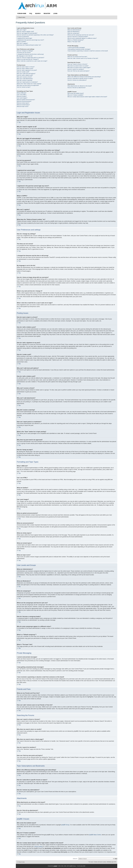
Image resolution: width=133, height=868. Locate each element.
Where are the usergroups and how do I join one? (81, 35)
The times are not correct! (24, 53)
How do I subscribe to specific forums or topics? (80, 78)
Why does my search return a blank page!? (79, 68)
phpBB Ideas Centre (95, 835)
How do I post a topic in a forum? (26, 67)
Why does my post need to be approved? (28, 85)
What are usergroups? (73, 33)
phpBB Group (65, 825)
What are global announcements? (26, 100)
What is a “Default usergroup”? (76, 40)
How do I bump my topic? (24, 87)
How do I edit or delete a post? (25, 68)
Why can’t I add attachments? (25, 79)
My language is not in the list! (25, 56)
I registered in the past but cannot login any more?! (31, 40)
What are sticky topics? (23, 103)
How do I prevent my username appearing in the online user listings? (35, 35)
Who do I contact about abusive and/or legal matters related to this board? (87, 97)
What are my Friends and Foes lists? (77, 57)
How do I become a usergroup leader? (78, 37)
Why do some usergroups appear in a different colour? (82, 38)
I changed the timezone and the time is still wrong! (30, 54)
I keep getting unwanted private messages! (79, 49)
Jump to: (75, 859)
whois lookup (39, 847)
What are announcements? (24, 101)
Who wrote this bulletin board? (76, 93)
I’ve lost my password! (23, 37)
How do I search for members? (76, 69)
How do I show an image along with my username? (31, 58)
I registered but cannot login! (25, 38)
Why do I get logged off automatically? (27, 33)
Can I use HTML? (22, 95)
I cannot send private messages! (76, 47)
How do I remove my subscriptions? (77, 80)
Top (20, 122)
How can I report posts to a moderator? (27, 82)
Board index (22, 17)
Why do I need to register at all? (25, 31)
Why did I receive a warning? (25, 80)
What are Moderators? (74, 31)
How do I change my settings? (25, 51)
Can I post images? (22, 98)
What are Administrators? (74, 30)
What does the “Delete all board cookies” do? (29, 45)
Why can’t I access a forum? (25, 77)
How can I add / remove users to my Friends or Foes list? (83, 58)
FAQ (31, 14)
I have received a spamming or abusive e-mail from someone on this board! (88, 51)
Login (55, 14)
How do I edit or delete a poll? (25, 75)
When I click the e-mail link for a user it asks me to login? (32, 61)
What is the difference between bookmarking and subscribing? (84, 77)
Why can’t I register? (22, 43)
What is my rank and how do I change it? (28, 59)
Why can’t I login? (22, 30)
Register (47, 14)
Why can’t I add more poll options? (26, 74)
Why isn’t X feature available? (75, 95)
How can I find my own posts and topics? (78, 71)
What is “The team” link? (74, 42)
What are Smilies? (22, 96)
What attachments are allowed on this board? (80, 86)
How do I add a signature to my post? (27, 70)
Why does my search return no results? (78, 66)
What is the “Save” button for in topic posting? (29, 84)
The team (91, 862)
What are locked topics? (23, 105)
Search (38, 14)
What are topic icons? (23, 106)
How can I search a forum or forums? (77, 64)
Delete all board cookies (100, 862)
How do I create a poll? (23, 72)
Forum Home (22, 14)
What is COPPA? (21, 42)
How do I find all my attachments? (77, 88)
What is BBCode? (22, 93)
